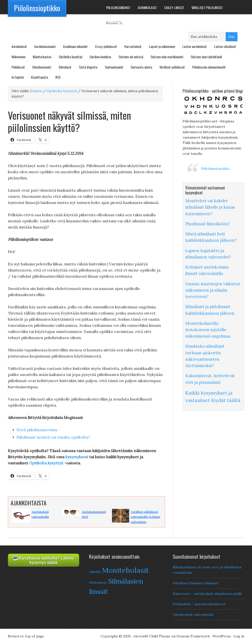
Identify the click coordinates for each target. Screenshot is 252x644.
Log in (239, 636)
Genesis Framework (193, 636)
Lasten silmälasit (225, 46)
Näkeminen (18, 57)
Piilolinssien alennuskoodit (209, 67)
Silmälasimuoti (42, 67)
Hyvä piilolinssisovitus (37, 430)
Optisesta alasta (141, 67)
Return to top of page (26, 636)
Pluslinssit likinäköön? (208, 224)
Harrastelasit (133, 46)
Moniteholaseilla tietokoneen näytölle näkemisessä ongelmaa (208, 330)
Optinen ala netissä (131, 57)
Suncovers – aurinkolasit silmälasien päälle (208, 594)
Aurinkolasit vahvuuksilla (193, 615)
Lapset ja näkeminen (162, 46)
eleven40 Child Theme (152, 636)
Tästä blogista (88, 67)
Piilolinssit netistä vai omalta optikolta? (53, 437)
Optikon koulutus (100, 57)
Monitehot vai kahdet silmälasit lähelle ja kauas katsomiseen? (210, 207)
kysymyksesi (77, 457)
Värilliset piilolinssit (172, 67)
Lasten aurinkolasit (195, 46)
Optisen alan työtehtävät (206, 57)
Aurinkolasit (19, 46)
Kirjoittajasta (39, 77)
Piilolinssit (18, 67)
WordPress (222, 636)
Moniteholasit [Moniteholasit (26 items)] (125, 570)
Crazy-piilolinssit (106, 46)
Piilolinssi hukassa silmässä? (196, 583)
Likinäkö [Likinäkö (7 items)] (95, 572)
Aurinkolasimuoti (45, 46)
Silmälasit (65, 67)
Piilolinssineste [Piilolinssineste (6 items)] (98, 583)
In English (18, 77)
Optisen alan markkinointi (167, 57)
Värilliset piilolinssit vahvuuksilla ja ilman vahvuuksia (145, 517)
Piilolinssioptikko (37, 8)
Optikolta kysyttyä (71, 57)
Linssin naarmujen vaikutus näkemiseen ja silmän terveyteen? (213, 290)
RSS (58, 77)
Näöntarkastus (42, 57)
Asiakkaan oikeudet (75, 46)
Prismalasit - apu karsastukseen (199, 604)
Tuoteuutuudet (114, 67)
